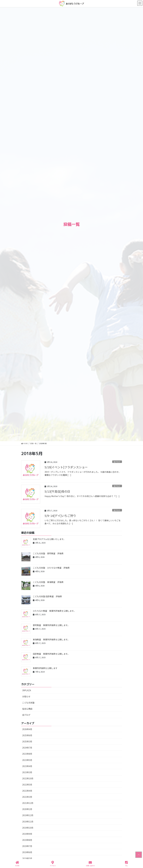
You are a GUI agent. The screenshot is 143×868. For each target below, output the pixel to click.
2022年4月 (27, 791)
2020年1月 (27, 809)
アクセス (53, 864)
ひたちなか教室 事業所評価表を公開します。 (54, 611)
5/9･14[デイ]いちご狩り (60, 516)
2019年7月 (27, 846)
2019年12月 (28, 815)
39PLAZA (27, 690)
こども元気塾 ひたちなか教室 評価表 (51, 568)
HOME (17, 864)
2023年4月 (27, 766)
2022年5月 (27, 785)
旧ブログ (117, 462)
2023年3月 (27, 772)
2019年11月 (28, 822)
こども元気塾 (28, 703)
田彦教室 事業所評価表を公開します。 (51, 654)
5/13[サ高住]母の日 (57, 491)
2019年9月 (27, 834)
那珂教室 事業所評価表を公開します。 (51, 625)
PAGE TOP (138, 855)
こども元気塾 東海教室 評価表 (48, 582)
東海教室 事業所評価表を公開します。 (51, 639)
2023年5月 (27, 760)
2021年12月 (28, 803)
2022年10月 (28, 778)
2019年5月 (27, 858)
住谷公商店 (27, 709)
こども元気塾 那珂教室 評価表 (48, 553)
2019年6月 (27, 852)
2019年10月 (28, 828)
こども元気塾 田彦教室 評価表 (47, 596)
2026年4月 (27, 729)
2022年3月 (27, 797)
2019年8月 (27, 840)
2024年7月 (27, 748)
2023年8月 (27, 754)
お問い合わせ (90, 864)
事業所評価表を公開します (45, 668)
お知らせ (26, 696)
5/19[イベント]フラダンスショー (66, 467)
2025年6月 (27, 735)
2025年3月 (27, 741)
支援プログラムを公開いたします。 (49, 539)
